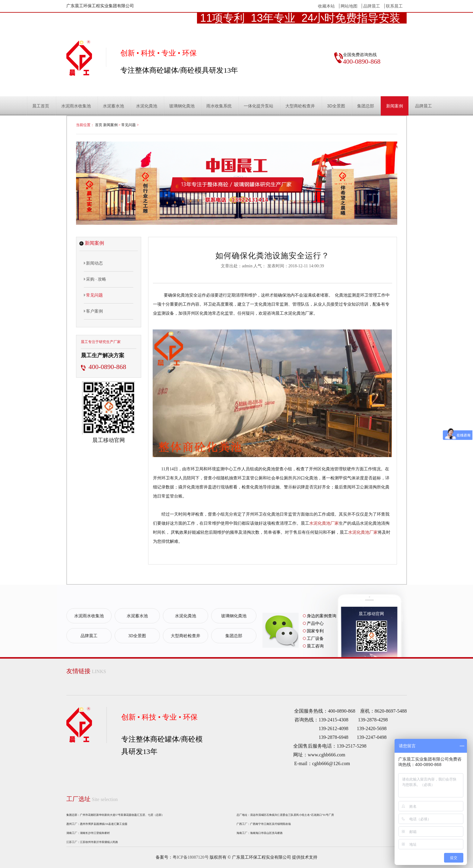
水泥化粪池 (147, 106)
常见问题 (129, 125)
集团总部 (366, 106)
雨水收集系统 (219, 106)
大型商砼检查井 (300, 106)
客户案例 (93, 311)
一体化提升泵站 (259, 106)
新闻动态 (93, 263)
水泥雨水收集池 (76, 106)
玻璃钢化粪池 (182, 106)
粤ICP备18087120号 (191, 857)
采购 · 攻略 (95, 279)
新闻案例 (395, 106)
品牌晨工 (372, 6)
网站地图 (349, 6)
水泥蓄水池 (113, 106)
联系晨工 (394, 6)
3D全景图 (336, 106)
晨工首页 (41, 106)
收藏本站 (326, 6)
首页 (99, 125)
